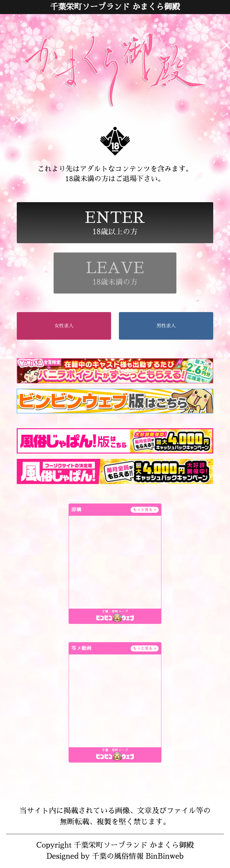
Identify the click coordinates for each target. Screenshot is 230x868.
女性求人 (64, 326)
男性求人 (166, 326)
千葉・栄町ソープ (115, 612)
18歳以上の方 (115, 223)
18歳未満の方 (115, 273)
